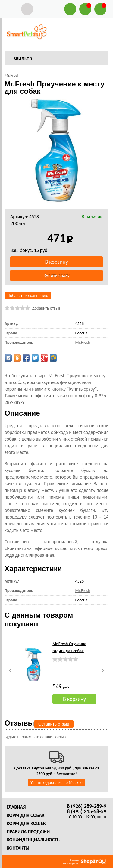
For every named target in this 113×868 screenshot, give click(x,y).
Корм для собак (26, 815)
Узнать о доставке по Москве (56, 783)
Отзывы (19, 723)
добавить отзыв (46, 308)
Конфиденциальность (33, 840)
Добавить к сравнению (28, 296)
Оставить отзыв (54, 724)
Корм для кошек (26, 823)
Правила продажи (28, 832)
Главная (16, 807)
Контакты (18, 848)
